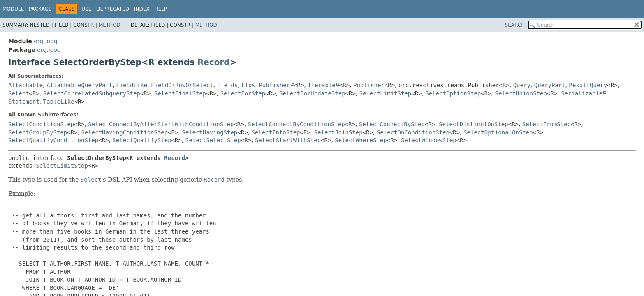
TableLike (59, 102)
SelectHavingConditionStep (125, 132)
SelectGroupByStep (38, 132)
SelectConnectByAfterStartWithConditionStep (161, 124)
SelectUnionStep (521, 93)
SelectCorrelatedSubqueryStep (92, 93)
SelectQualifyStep (142, 140)
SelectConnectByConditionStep (297, 124)
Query (522, 85)
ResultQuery (588, 85)
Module (13, 9)
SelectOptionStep (453, 93)
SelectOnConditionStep (413, 132)
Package (40, 9)
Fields (228, 85)
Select (19, 93)
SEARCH (515, 25)
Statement (24, 102)
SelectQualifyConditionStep (53, 140)
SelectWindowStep (429, 140)
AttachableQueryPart (79, 85)
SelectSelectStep (213, 140)
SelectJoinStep (338, 132)
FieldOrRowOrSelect (182, 85)
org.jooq (45, 41)
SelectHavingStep (210, 132)
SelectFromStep (547, 124)
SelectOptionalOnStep (498, 132)
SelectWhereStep (361, 140)
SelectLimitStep (385, 93)
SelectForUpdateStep (312, 93)
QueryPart (550, 85)
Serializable (582, 93)
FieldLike (132, 85)
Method (110, 25)
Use (86, 9)
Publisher (369, 85)
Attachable (25, 85)
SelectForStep (243, 93)
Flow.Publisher (266, 85)
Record (214, 62)
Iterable (321, 85)
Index (142, 9)
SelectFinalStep (180, 93)
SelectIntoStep (276, 132)
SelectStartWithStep (288, 140)
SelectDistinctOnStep (474, 124)
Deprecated (113, 9)
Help (161, 9)
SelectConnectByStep (392, 124)
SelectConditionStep (41, 124)
